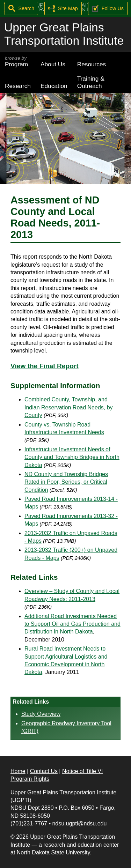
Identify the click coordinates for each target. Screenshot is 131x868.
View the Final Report (45, 366)
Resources (92, 64)
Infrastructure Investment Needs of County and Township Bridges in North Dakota (72, 457)
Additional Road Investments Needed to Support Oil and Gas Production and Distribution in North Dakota (72, 624)
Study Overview (41, 714)
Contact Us (44, 771)
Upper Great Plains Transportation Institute (64, 34)
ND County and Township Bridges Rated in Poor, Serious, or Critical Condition (66, 482)
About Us (53, 64)
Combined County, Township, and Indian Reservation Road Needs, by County (69, 407)
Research (18, 86)
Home (18, 771)
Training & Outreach (91, 82)
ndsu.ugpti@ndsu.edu (79, 824)
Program (18, 62)
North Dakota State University (53, 852)
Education (54, 86)
